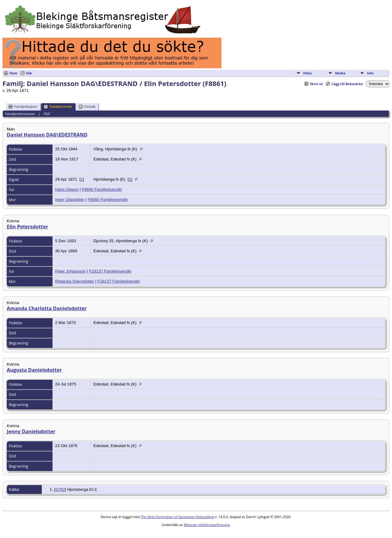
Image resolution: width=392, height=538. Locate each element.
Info (370, 73)
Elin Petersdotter (27, 227)
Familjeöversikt (58, 107)
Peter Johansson (70, 271)
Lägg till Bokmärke (347, 84)
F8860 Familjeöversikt (102, 189)
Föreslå (87, 107)
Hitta (307, 73)
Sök (29, 73)
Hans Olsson (67, 189)
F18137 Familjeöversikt (110, 271)
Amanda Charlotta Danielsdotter (47, 308)
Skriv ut (316, 84)
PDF (47, 114)
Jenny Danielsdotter (31, 431)
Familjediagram (23, 107)
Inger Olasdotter (70, 199)
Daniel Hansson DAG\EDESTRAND (47, 135)
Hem (13, 73)
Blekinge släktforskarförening (207, 525)
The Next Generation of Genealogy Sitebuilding (177, 517)
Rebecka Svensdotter (75, 281)
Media (340, 73)
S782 (60, 489)
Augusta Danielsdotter (34, 370)
